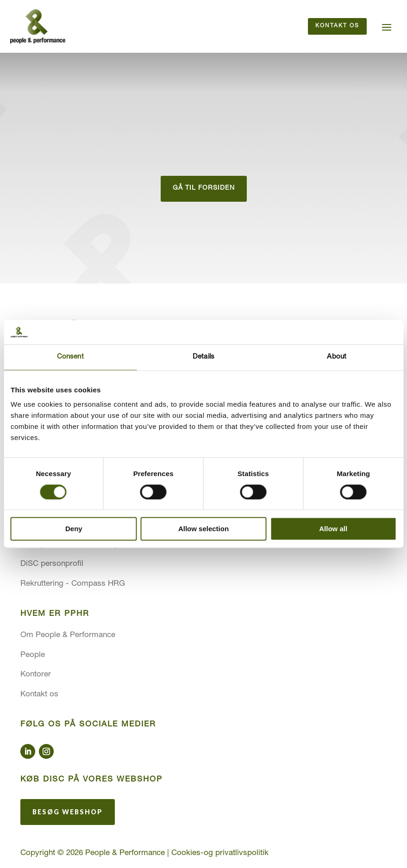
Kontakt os (337, 26)
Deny (74, 529)
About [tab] (337, 357)
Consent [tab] (70, 357)
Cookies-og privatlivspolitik (220, 854)
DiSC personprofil (52, 565)
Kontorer (36, 675)
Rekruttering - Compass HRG (73, 584)
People (33, 655)
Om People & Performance (68, 636)
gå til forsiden (204, 189)
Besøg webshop (68, 812)
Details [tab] (203, 357)
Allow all (333, 529)
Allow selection (203, 529)
